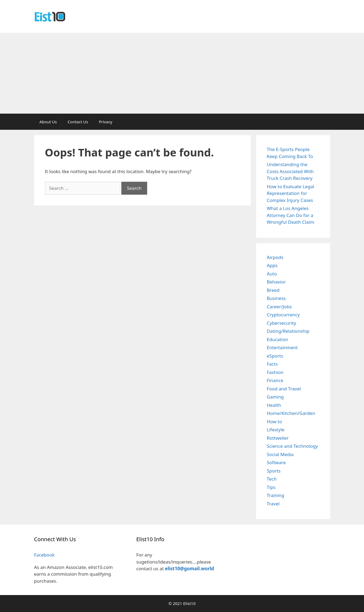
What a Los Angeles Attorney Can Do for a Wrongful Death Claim (291, 215)
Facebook (44, 555)
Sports (274, 471)
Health (274, 405)
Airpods (275, 257)
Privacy (105, 122)
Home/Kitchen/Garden (291, 413)
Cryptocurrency (283, 315)
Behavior (276, 282)
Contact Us (78, 122)
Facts (272, 364)
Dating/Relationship (288, 331)
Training (276, 495)
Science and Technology (292, 446)
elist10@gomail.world (190, 569)
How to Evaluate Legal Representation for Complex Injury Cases (291, 193)
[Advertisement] (182, 73)
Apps (272, 265)
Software (276, 462)
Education (278, 339)
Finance (275, 380)
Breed (273, 290)
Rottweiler (278, 438)
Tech (272, 479)
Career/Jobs (279, 307)
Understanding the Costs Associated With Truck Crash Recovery (290, 171)
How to (275, 422)
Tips (271, 487)
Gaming (275, 397)
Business (276, 298)
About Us (48, 122)
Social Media (280, 454)
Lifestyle (276, 430)
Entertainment (282, 347)
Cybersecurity (282, 323)
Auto (272, 274)
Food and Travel (284, 389)
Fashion (275, 372)
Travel (273, 504)
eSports (275, 356)
